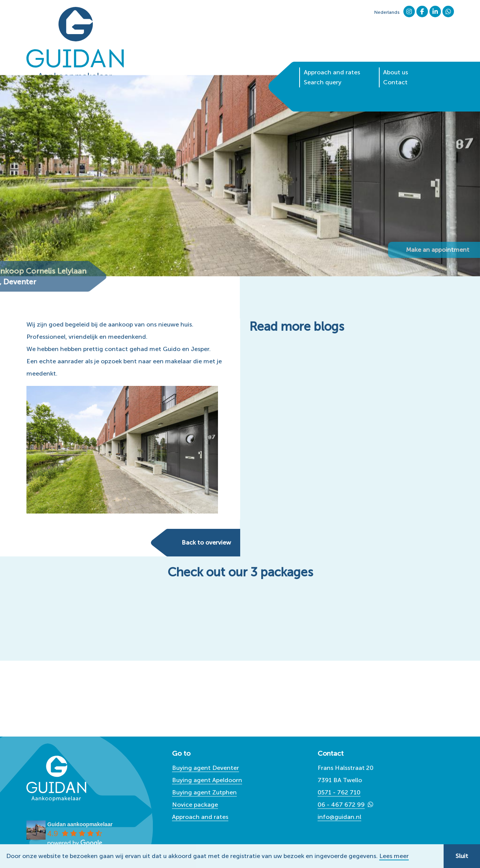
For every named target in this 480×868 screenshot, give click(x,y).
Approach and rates (332, 61)
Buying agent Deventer (206, 768)
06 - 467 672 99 (341, 805)
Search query (323, 71)
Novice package (195, 805)
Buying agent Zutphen (204, 792)
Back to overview (206, 542)
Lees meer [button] (394, 856)
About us (396, 61)
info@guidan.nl (339, 817)
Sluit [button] (462, 856)
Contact (395, 71)
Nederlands (387, 12)
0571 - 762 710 (339, 792)
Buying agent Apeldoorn (207, 780)
